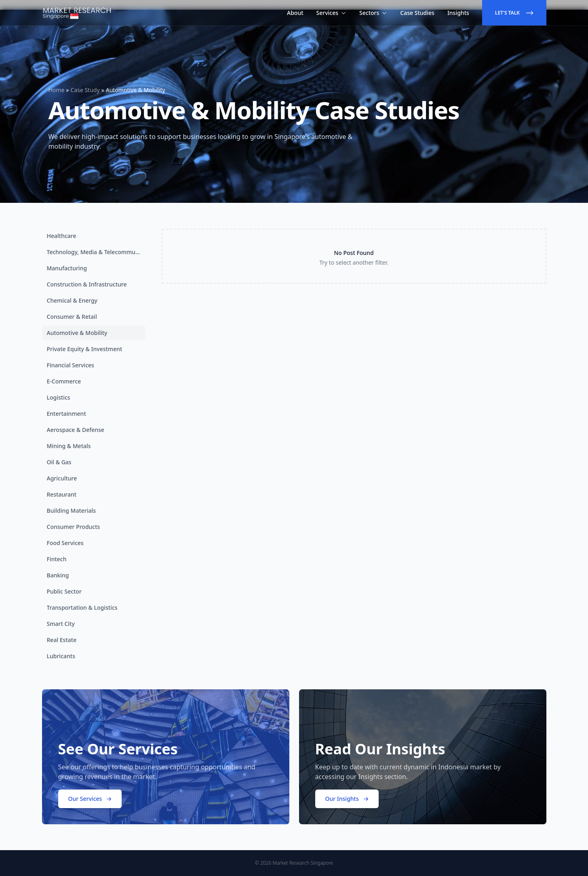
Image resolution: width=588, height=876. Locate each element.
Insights (458, 13)
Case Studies (417, 13)
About (295, 13)
